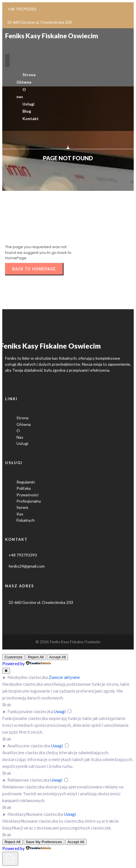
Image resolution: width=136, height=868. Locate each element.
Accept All (58, 657)
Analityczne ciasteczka (29, 746)
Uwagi (60, 711)
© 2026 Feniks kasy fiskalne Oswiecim (68, 642)
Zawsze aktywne (64, 677)
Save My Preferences (44, 842)
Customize (14, 657)
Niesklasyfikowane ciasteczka (35, 814)
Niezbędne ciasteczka (28, 677)
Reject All (36, 657)
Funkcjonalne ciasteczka (30, 711)
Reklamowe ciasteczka (28, 780)
